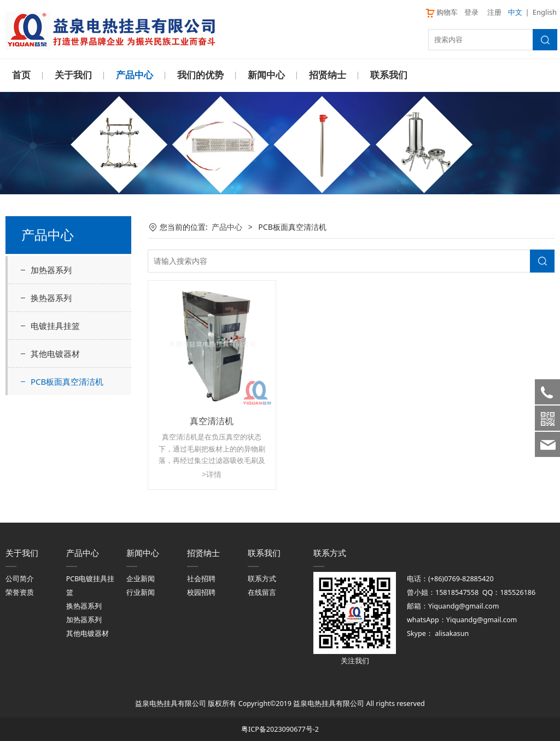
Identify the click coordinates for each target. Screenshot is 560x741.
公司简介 (20, 578)
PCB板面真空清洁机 (67, 381)
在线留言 (262, 592)
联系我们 (389, 75)
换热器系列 (51, 297)
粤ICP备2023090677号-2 (280, 729)
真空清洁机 (212, 420)
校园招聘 (201, 592)
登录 (471, 12)
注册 (494, 12)
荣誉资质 (20, 592)
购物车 (441, 12)
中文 (515, 12)
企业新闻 (141, 578)
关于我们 (73, 75)
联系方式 (262, 578)
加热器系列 (51, 269)
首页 (21, 75)
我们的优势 (200, 75)
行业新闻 (141, 592)
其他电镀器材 (55, 353)
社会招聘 (201, 578)
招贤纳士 (328, 75)
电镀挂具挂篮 (55, 325)
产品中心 (135, 75)
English (545, 12)
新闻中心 (266, 75)
